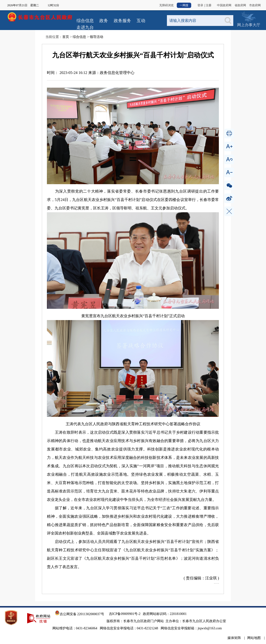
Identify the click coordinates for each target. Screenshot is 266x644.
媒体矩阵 (234, 638)
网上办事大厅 (249, 17)
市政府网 (255, 5)
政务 (104, 21)
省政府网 (240, 5)
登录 (200, 5)
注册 (209, 5)
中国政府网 (224, 5)
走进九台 (85, 27)
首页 (66, 37)
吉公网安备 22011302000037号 (79, 614)
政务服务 (122, 21)
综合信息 (85, 21)
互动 (141, 21)
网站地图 (254, 638)
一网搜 (184, 5)
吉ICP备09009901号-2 (125, 614)
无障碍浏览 (166, 5)
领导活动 (96, 37)
